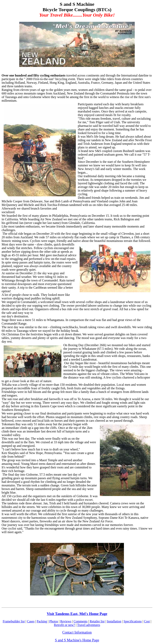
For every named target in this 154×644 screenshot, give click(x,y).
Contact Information (77, 632)
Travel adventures (89, 625)
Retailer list (97, 621)
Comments (81, 621)
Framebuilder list (14, 621)
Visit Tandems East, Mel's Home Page (77, 614)
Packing (42, 621)
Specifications (133, 621)
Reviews (66, 621)
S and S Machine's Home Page (77, 640)
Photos (54, 621)
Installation (114, 621)
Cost (147, 621)
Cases (31, 621)
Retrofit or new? (64, 625)
